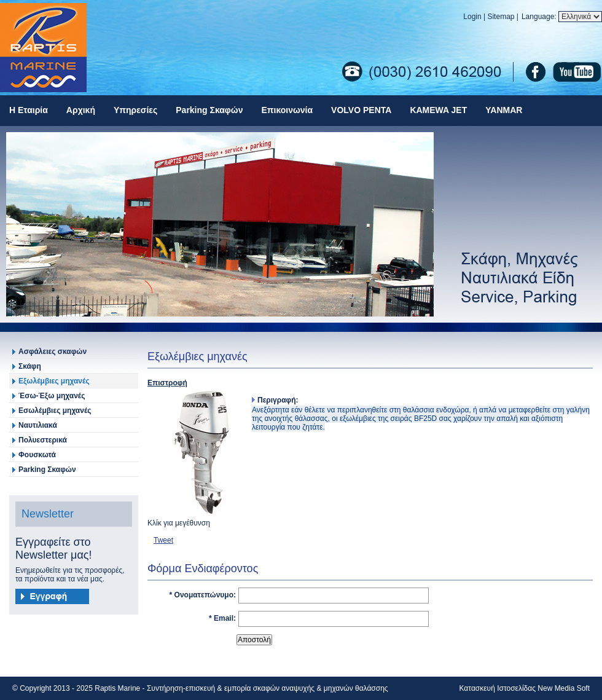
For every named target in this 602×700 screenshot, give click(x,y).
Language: (540, 17)
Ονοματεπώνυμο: (205, 595)
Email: (225, 618)
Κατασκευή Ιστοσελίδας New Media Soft (525, 688)
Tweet (163, 540)
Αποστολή (254, 640)
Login (472, 17)
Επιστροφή (167, 383)
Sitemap (501, 17)
